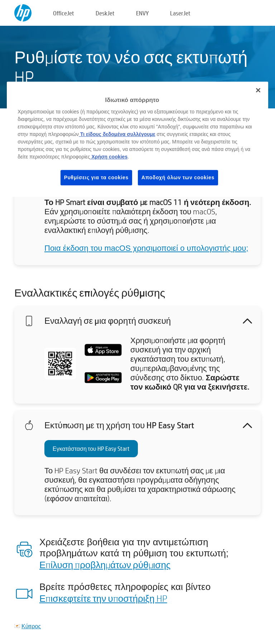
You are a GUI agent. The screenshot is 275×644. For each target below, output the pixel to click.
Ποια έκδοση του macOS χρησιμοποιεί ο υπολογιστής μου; (146, 248)
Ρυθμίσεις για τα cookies (96, 177)
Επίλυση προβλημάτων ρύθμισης (105, 565)
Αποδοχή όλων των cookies (178, 177)
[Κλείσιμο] (258, 90)
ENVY (142, 13)
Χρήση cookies (109, 157)
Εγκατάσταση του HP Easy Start (91, 448)
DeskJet (105, 13)
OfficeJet (64, 13)
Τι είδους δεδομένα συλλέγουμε (117, 134)
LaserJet (180, 13)
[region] (137, 139)
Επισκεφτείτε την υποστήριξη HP (103, 598)
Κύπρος (31, 626)
